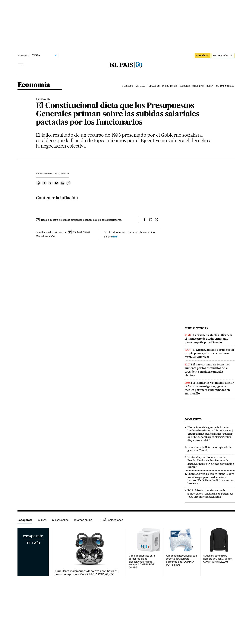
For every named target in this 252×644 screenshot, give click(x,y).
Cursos (42, 520)
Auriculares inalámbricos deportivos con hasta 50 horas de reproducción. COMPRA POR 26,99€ (86, 573)
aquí (115, 236)
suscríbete (203, 56)
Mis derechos (169, 86)
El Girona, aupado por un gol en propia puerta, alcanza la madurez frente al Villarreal (209, 353)
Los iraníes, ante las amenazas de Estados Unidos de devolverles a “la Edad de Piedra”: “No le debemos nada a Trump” (211, 462)
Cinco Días (198, 86)
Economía (34, 85)
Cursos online (60, 520)
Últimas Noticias (225, 86)
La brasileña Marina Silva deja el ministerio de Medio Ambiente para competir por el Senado (208, 339)
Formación (154, 86)
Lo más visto (193, 419)
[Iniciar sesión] (223, 56)
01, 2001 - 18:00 (57, 174)
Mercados (127, 86)
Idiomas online (83, 520)
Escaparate (25, 520)
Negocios (185, 86)
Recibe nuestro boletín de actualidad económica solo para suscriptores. (81, 220)
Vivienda (140, 86)
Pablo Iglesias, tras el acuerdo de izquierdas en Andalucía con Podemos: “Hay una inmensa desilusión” (210, 494)
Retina (210, 86)
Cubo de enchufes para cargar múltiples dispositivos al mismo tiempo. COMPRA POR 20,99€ (142, 562)
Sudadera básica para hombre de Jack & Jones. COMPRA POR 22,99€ (218, 559)
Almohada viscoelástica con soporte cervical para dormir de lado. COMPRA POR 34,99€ (181, 560)
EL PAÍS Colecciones (110, 520)
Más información (46, 236)
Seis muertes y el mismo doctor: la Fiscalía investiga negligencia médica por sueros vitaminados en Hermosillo (210, 388)
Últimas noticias (196, 328)
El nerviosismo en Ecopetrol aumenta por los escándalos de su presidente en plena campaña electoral (207, 370)
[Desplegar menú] (20, 65)
